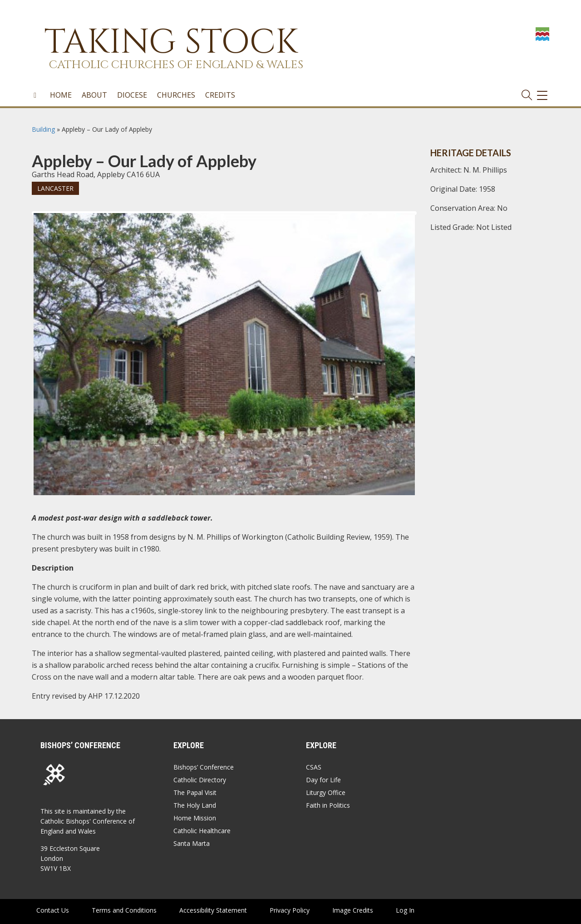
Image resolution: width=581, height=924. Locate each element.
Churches (176, 95)
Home (61, 95)
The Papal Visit (195, 792)
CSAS (314, 767)
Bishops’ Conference (204, 767)
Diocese (132, 95)
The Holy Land (195, 805)
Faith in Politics (328, 805)
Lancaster (55, 188)
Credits (220, 95)
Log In (405, 910)
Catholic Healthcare (202, 831)
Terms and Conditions (124, 910)
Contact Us (53, 910)
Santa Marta (192, 843)
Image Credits (353, 910)
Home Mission (195, 818)
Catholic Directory (200, 780)
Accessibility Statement (213, 910)
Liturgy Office (326, 792)
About (94, 95)
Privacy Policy (290, 910)
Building (43, 129)
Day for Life (323, 780)
